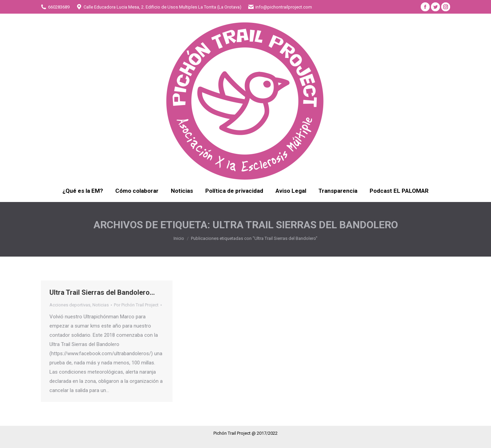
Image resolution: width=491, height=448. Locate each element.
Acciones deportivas (70, 305)
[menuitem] (83, 191)
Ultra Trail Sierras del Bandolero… (102, 292)
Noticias (101, 305)
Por (136, 305)
